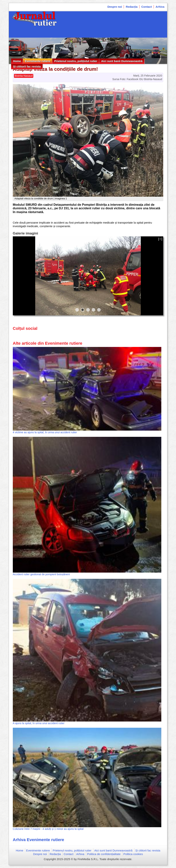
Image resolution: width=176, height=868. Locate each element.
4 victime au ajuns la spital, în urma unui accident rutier (45, 432)
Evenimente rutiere (38, 61)
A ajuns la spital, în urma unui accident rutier (39, 723)
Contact (147, 7)
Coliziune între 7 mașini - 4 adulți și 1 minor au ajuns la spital (48, 829)
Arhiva (160, 7)
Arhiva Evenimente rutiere (38, 840)
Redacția (132, 7)
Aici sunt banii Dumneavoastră (122, 61)
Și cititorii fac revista (27, 66)
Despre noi (115, 7)
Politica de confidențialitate (104, 854)
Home (17, 61)
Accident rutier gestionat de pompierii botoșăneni (41, 574)
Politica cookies (133, 854)
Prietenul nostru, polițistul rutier (76, 61)
